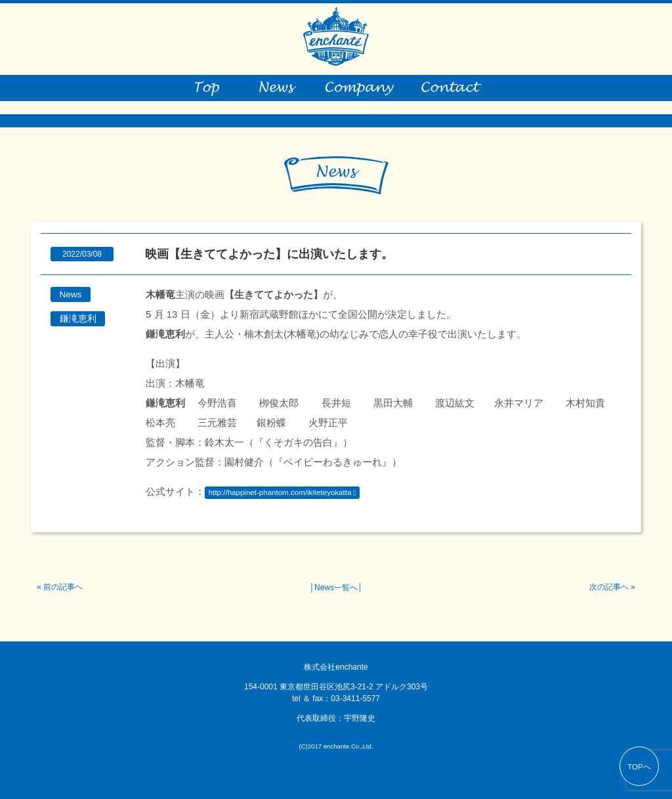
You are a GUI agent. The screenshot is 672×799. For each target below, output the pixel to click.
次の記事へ (609, 587)
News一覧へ (336, 588)
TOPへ (639, 767)
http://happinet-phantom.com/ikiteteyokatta (280, 492)
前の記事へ (63, 587)
